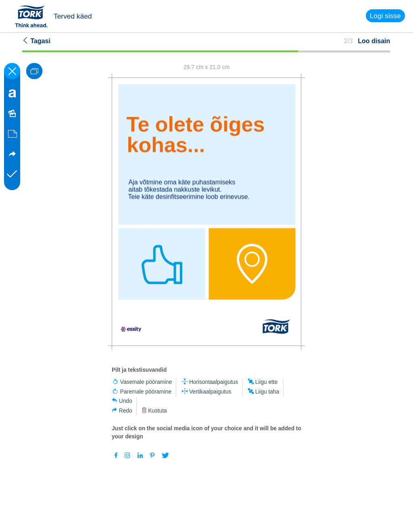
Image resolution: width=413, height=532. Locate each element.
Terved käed (73, 16)
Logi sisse (385, 16)
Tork (34, 16)
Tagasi (36, 41)
